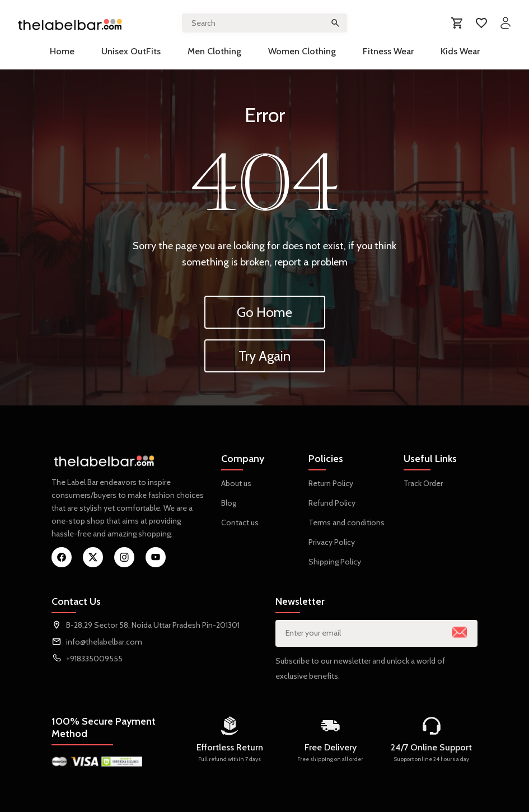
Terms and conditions (347, 522)
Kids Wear (460, 51)
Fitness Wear (388, 51)
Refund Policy (332, 503)
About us (236, 483)
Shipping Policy (335, 562)
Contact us (240, 522)
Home (62, 51)
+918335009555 (94, 659)
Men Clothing (214, 51)
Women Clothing (302, 51)
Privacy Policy (332, 542)
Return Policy (331, 483)
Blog (229, 503)
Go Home (264, 312)
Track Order (423, 483)
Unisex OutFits (131, 51)
